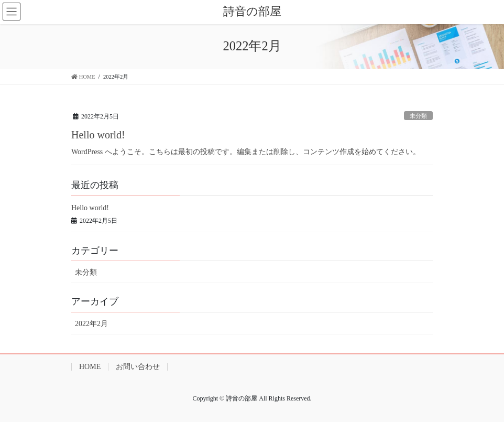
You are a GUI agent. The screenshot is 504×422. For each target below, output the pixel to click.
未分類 (418, 116)
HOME (90, 367)
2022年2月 (91, 324)
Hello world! (98, 135)
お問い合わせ (138, 367)
